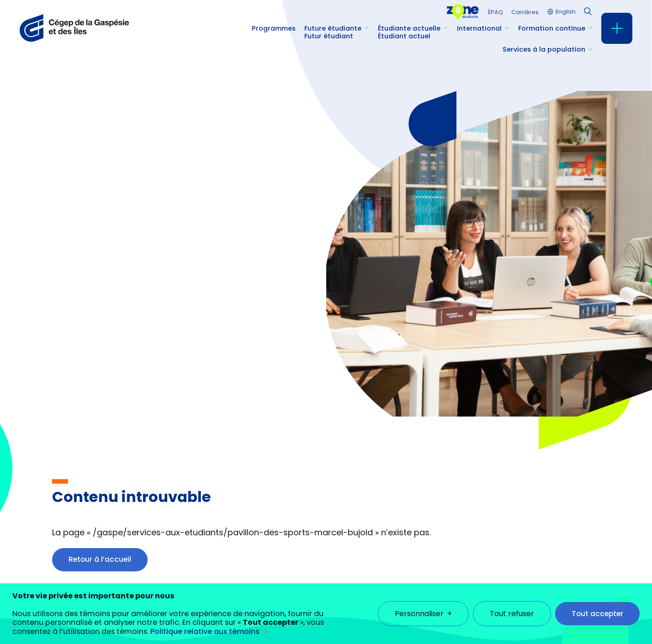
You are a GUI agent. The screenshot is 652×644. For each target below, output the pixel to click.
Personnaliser (423, 604)
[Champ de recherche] (587, 11)
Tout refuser (512, 604)
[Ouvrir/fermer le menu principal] (617, 28)
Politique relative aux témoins (205, 621)
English (566, 12)
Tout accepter (597, 604)
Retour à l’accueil (100, 559)
